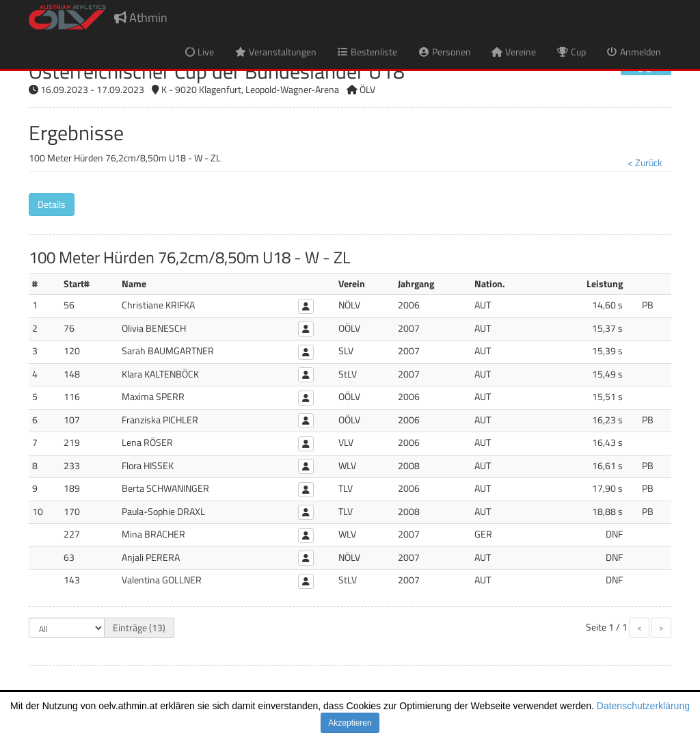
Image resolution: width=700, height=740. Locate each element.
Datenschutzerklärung (643, 706)
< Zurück (645, 162)
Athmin (141, 17)
